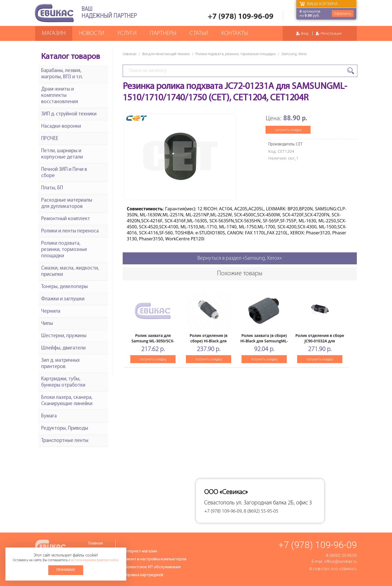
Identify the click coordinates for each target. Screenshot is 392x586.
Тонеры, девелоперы (64, 287)
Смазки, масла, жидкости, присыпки (70, 271)
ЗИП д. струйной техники (69, 114)
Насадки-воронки (61, 126)
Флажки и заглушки (63, 299)
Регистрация (331, 33)
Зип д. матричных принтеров (61, 364)
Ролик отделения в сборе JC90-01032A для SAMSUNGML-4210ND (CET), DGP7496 (320, 344)
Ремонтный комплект (66, 219)
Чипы (47, 324)
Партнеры (163, 33)
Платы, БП (52, 188)
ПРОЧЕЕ (50, 139)
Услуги (127, 33)
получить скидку (288, 130)
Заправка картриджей (143, 575)
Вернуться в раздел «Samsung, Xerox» (240, 258)
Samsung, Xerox (294, 54)
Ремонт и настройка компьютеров (154, 559)
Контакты (235, 33)
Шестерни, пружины (64, 336)
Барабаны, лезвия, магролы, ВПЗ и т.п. (62, 74)
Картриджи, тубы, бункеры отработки (63, 382)
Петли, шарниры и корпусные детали (62, 154)
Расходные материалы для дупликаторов (67, 204)
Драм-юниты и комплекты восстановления (60, 96)
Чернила (51, 311)
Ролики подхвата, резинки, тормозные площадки (236, 54)
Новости (91, 33)
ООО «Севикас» (344, 569)
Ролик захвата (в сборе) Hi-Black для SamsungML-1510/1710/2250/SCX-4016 (264, 341)
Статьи (199, 33)
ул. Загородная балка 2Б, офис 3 (274, 503)
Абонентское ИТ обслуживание (152, 567)
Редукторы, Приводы (65, 428)
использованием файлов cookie (95, 560)
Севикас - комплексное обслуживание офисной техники (54, 13)
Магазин (54, 33)
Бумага (49, 416)
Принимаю (66, 570)
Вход (305, 33)
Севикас (130, 54)
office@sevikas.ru (340, 561)
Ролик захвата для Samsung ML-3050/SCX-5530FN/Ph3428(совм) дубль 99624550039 (153, 344)
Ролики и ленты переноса (70, 231)
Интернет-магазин (140, 551)
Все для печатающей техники (166, 54)
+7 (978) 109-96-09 (241, 17)
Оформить (343, 14)
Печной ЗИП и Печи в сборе (64, 173)
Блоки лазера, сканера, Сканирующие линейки (67, 401)
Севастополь (219, 503)
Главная (95, 543)
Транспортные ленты (65, 441)
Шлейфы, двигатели (63, 348)
